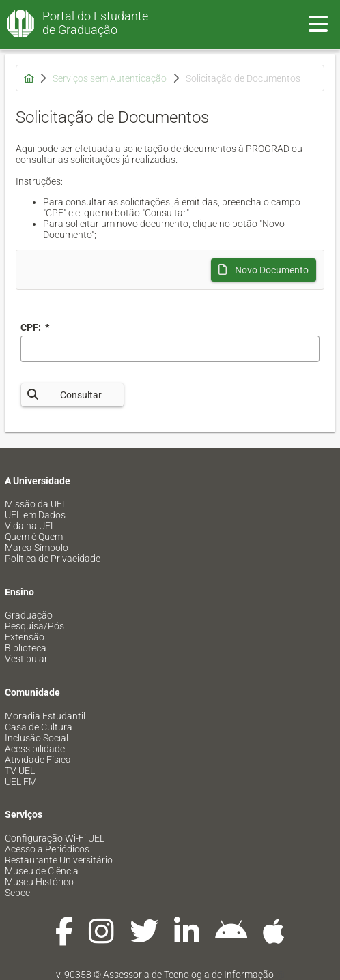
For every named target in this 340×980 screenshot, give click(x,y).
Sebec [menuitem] (17, 893)
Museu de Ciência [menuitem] (42, 871)
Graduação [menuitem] (29, 615)
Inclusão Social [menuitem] (37, 738)
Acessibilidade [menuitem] (35, 749)
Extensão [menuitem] (25, 637)
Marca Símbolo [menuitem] (37, 548)
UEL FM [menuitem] (21, 782)
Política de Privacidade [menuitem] (53, 559)
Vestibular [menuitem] (26, 659)
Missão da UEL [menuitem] (36, 504)
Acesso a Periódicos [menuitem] (47, 849)
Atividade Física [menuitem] (38, 760)
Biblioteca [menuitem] (26, 648)
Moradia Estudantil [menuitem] (45, 716)
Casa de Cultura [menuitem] (39, 727)
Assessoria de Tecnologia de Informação (188, 975)
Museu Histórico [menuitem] (39, 882)
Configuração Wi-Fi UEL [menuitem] (55, 838)
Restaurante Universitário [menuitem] (59, 860)
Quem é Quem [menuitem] (34, 537)
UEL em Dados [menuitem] (35, 515)
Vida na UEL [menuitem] (30, 526)
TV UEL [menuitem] (20, 771)
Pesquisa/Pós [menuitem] (34, 626)
